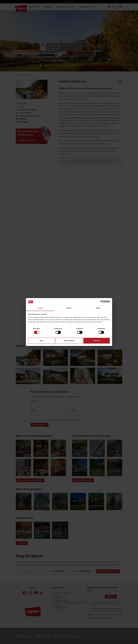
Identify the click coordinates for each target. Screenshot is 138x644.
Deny (41, 341)
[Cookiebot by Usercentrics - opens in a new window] (102, 302)
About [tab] (98, 308)
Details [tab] (69, 308)
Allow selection (69, 341)
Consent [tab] (40, 308)
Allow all (97, 341)
